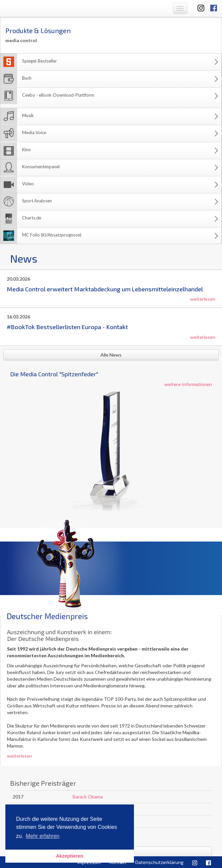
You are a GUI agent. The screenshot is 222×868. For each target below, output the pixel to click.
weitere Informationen (188, 384)
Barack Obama (88, 797)
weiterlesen (203, 299)
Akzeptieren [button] (70, 856)
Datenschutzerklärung (159, 862)
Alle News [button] (111, 355)
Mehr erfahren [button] (43, 836)
